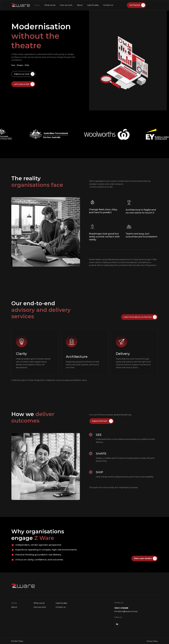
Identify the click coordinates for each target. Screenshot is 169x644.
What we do (50, 5)
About (80, 5)
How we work (66, 5)
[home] (21, 5)
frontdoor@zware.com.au (126, 611)
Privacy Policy (152, 641)
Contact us (61, 607)
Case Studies (93, 5)
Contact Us (108, 5)
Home (37, 5)
